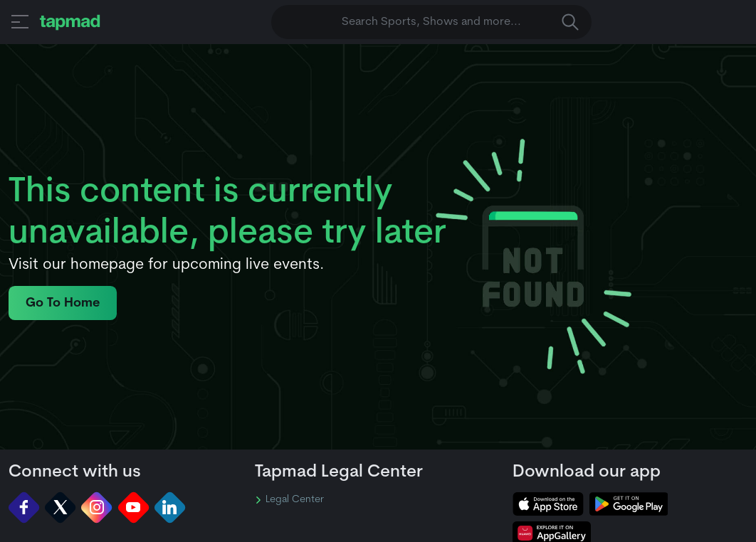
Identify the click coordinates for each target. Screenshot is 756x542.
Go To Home (63, 303)
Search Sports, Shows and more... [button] (460, 22)
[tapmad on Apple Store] (548, 504)
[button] (20, 22)
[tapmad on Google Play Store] (629, 504)
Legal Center (289, 500)
